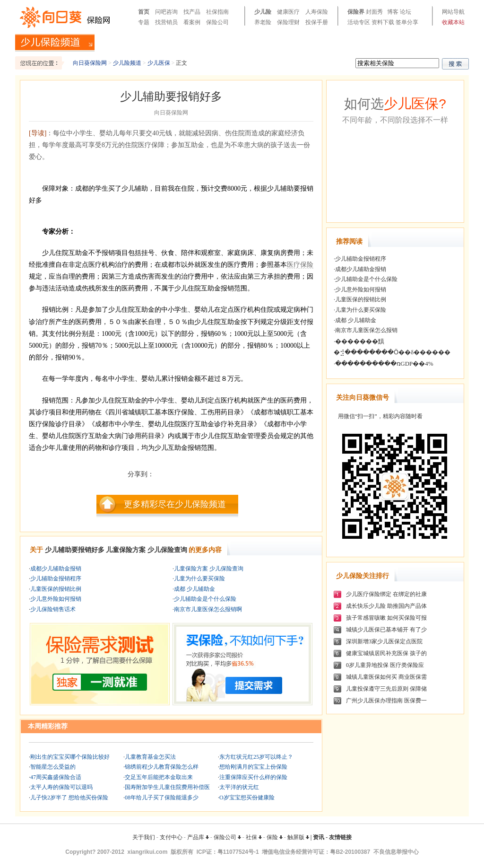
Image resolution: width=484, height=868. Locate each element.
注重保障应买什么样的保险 (253, 777)
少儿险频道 (127, 63)
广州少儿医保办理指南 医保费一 (386, 701)
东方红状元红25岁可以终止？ (256, 757)
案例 (437, 42)
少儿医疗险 (267, 42)
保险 (275, 837)
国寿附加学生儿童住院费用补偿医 (167, 787)
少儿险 (263, 12)
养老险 (263, 22)
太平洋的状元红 (239, 787)
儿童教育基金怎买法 (150, 757)
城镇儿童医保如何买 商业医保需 (386, 677)
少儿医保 (364, 42)
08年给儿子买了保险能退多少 (162, 798)
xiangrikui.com (148, 852)
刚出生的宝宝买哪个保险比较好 (70, 757)
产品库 (198, 837)
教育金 (298, 42)
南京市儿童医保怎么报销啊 (208, 609)
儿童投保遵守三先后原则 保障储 (386, 689)
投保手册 (317, 22)
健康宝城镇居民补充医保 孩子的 (386, 653)
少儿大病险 (230, 42)
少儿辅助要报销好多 (75, 550)
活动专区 (359, 22)
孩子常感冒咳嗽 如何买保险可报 (386, 618)
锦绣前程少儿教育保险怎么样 (162, 767)
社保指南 (217, 12)
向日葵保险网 (90, 63)
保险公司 (217, 22)
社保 (254, 837)
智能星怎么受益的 (53, 767)
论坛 (406, 12)
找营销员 (166, 22)
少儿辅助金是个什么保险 (205, 599)
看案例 (192, 22)
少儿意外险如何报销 (56, 599)
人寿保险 (317, 12)
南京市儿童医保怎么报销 (366, 330)
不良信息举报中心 (396, 852)
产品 (419, 42)
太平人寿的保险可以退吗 (61, 787)
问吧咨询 (166, 12)
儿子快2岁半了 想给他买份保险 (69, 798)
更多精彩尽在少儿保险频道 (175, 504)
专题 (144, 22)
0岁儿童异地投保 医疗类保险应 (385, 665)
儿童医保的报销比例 (56, 589)
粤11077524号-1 (238, 852)
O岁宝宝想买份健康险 (247, 798)
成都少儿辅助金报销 (56, 569)
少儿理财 (395, 42)
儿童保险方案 (126, 550)
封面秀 (374, 12)
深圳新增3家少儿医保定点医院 (384, 641)
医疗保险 (300, 265)
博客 (393, 12)
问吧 (455, 42)
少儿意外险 (329, 42)
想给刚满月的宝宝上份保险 (253, 767)
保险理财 (288, 22)
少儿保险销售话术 (53, 609)
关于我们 (144, 837)
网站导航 (453, 12)
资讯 (319, 837)
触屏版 (298, 837)
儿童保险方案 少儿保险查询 (209, 569)
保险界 (356, 12)
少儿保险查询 (167, 550)
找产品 (192, 12)
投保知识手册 (189, 42)
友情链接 (340, 837)
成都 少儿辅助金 (194, 589)
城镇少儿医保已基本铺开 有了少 (386, 630)
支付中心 (171, 837)
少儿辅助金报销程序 (56, 579)
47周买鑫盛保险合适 (56, 777)
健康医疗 (288, 12)
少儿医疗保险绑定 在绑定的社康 (386, 594)
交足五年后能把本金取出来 (159, 777)
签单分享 (407, 22)
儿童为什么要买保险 (199, 579)
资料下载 (383, 22)
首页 (144, 12)
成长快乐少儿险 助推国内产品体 (386, 606)
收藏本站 (453, 22)
